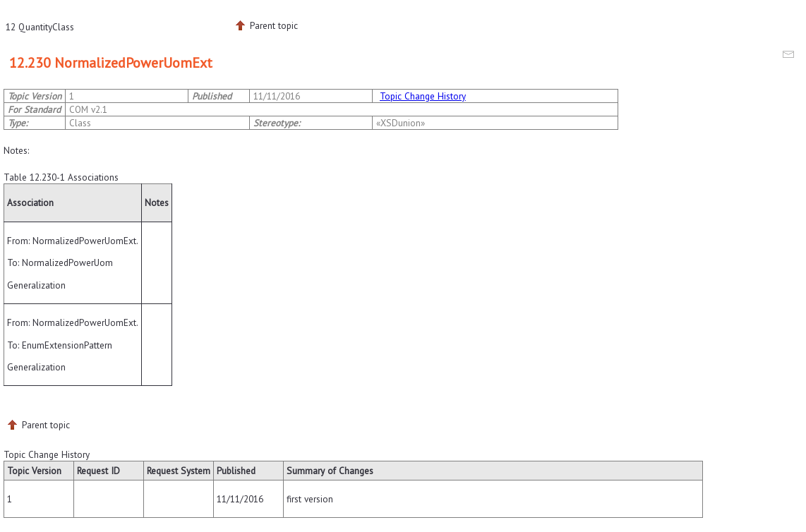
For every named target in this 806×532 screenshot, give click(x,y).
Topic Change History (423, 96)
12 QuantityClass (40, 27)
